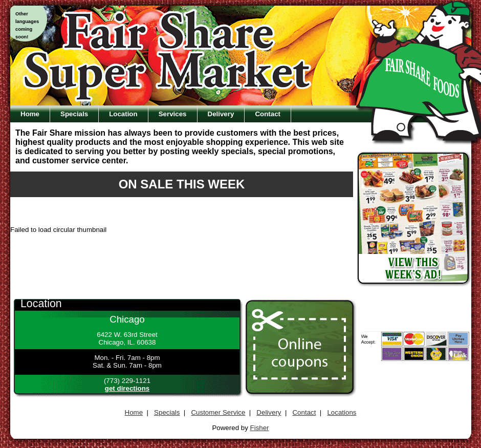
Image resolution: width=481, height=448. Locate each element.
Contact (268, 114)
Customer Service (218, 412)
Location (123, 114)
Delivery (221, 114)
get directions (127, 388)
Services (173, 114)
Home (30, 114)
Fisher (260, 428)
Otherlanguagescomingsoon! (27, 25)
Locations (342, 412)
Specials (74, 114)
